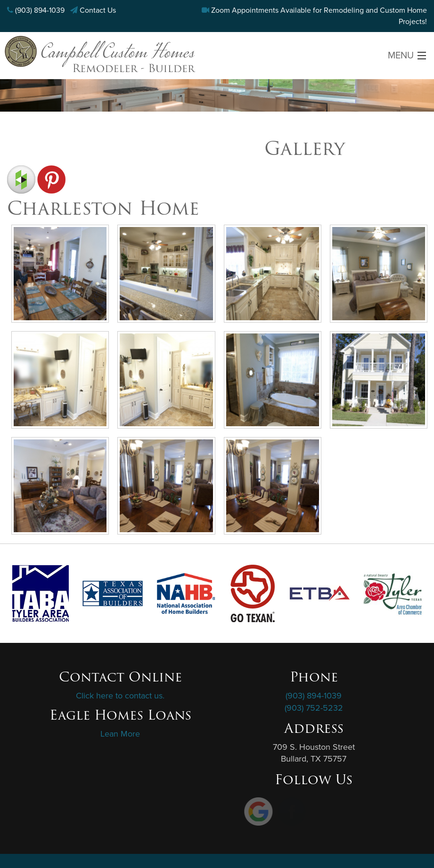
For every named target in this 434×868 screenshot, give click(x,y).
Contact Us (98, 10)
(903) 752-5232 (314, 708)
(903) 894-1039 (40, 10)
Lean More (120, 734)
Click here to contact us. (120, 696)
